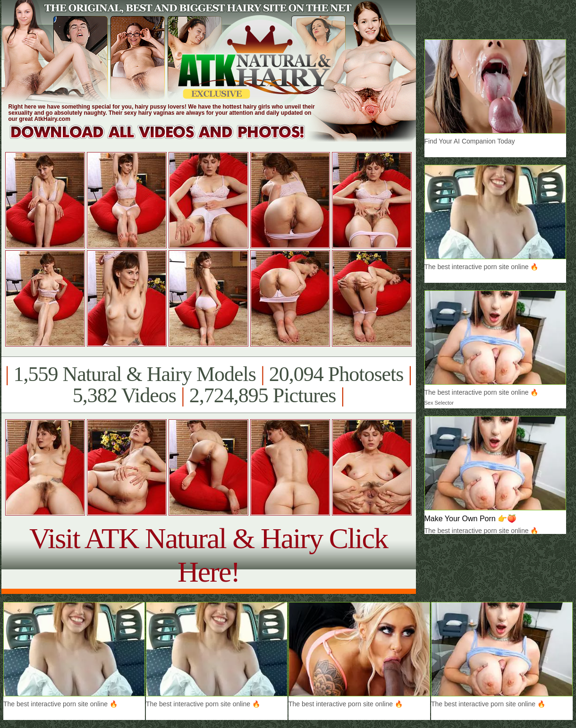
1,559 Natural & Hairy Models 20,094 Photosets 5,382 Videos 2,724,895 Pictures (208, 385)
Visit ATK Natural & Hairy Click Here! (208, 555)
